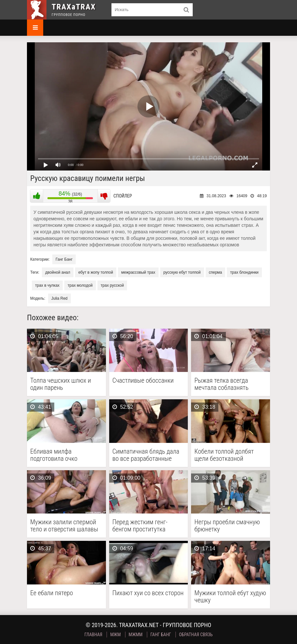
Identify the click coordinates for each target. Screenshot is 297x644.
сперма (216, 272)
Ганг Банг (64, 259)
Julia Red (59, 298)
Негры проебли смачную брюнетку (227, 526)
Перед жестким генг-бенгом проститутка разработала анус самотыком (140, 526)
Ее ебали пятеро (52, 593)
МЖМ (115, 635)
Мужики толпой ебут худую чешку (230, 596)
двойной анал (58, 272)
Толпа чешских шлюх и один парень (61, 384)
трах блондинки (244, 272)
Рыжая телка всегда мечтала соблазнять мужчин (221, 384)
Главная (93, 635)
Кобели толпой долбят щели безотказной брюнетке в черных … (224, 455)
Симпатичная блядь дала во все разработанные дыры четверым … (146, 455)
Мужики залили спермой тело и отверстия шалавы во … (64, 526)
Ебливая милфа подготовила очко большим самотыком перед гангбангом (58, 455)
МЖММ (136, 635)
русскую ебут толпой (182, 272)
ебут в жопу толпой (96, 272)
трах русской (112, 285)
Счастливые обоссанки (143, 381)
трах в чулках (47, 285)
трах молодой (80, 285)
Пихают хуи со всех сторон (148, 593)
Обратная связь (196, 635)
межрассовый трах (138, 272)
